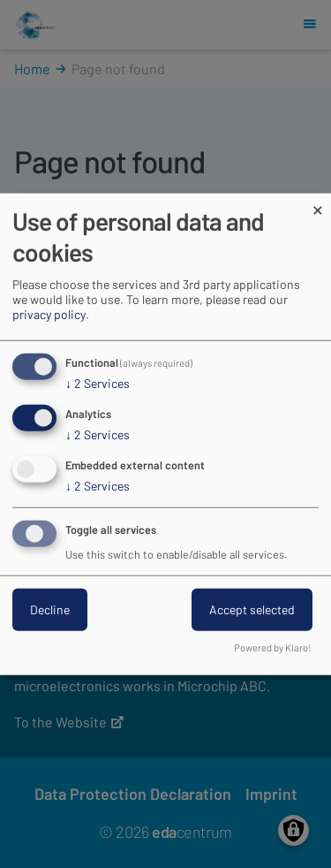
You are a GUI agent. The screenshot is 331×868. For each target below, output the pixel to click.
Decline (50, 609)
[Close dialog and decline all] (318, 205)
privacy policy (49, 314)
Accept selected (252, 609)
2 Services (98, 384)
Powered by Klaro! (273, 647)
